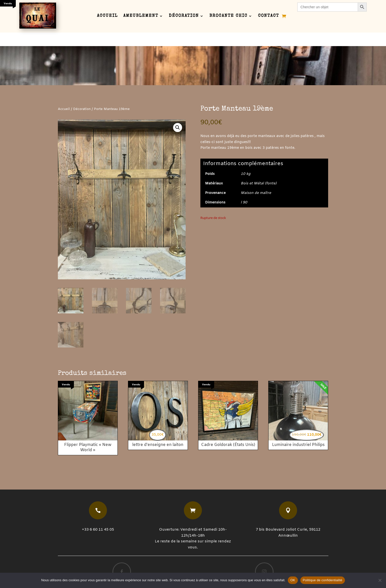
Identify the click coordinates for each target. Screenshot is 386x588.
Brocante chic (228, 16)
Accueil (107, 16)
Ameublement (141, 16)
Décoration (184, 16)
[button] (178, 119)
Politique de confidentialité (323, 580)
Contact (269, 16)
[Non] (380, 580)
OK (293, 580)
